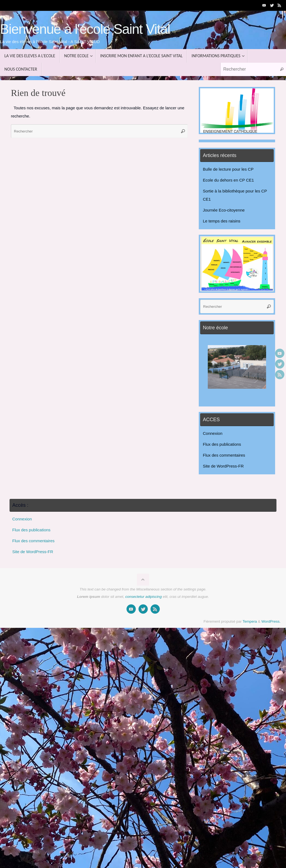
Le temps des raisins (222, 221)
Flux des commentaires (224, 455)
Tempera (250, 621)
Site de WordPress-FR (223, 466)
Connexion (213, 433)
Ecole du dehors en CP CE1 (228, 180)
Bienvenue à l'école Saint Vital (85, 29)
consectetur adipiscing (144, 597)
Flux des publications (222, 444)
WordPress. (271, 621)
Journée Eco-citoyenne (224, 210)
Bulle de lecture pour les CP (228, 169)
